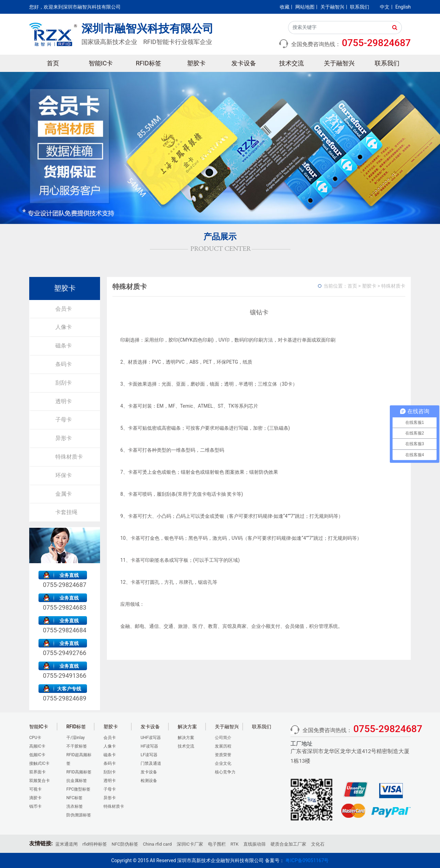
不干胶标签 (77, 746)
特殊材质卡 (69, 457)
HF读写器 (149, 746)
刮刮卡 (64, 383)
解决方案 (186, 738)
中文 (385, 7)
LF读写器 (149, 755)
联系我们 (360, 7)
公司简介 (223, 738)
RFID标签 (148, 63)
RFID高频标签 (79, 772)
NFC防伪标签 (125, 844)
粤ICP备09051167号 (307, 860)
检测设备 (149, 781)
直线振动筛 (255, 844)
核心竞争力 (225, 772)
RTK (235, 844)
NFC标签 (74, 798)
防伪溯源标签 (79, 815)
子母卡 (64, 420)
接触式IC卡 (39, 763)
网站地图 (305, 7)
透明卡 (64, 401)
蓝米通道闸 (67, 844)
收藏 (285, 7)
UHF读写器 (151, 738)
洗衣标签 (75, 806)
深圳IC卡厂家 (190, 844)
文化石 (318, 844)
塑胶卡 (196, 63)
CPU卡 (35, 738)
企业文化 (223, 763)
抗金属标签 (77, 781)
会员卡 (64, 309)
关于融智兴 (332, 7)
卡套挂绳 (66, 512)
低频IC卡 (37, 755)
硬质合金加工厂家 (288, 844)
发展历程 (223, 746)
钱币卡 (35, 806)
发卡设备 (244, 63)
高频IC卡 (37, 746)
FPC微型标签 (78, 789)
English (403, 7)
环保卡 (64, 475)
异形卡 (64, 438)
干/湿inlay (76, 738)
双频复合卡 (40, 781)
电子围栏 (217, 844)
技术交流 (291, 63)
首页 (53, 63)
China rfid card (157, 844)
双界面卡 (37, 772)
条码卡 (64, 364)
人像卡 (64, 327)
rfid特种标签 (95, 844)
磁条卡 (64, 346)
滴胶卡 (35, 798)
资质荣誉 (223, 755)
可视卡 (35, 789)
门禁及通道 (151, 763)
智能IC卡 (101, 63)
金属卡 (64, 494)
